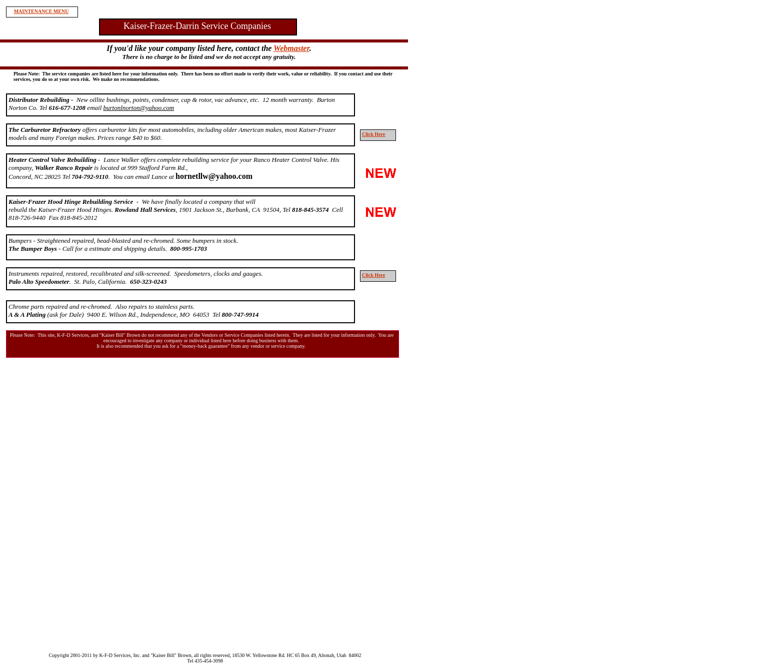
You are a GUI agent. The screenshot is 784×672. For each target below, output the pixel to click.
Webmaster (291, 48)
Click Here (373, 134)
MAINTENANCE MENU (41, 11)
